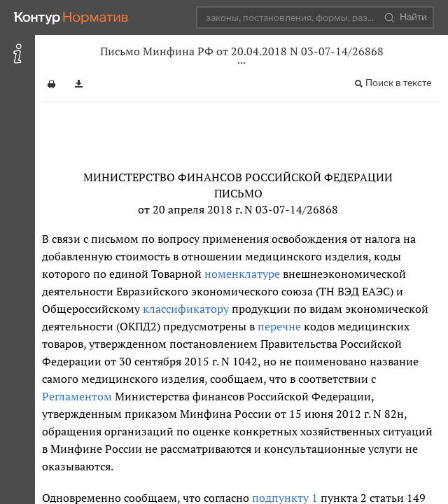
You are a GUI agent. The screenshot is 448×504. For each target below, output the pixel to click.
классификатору (186, 309)
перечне (279, 326)
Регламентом (77, 396)
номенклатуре (242, 274)
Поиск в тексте (398, 83)
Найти (406, 17)
